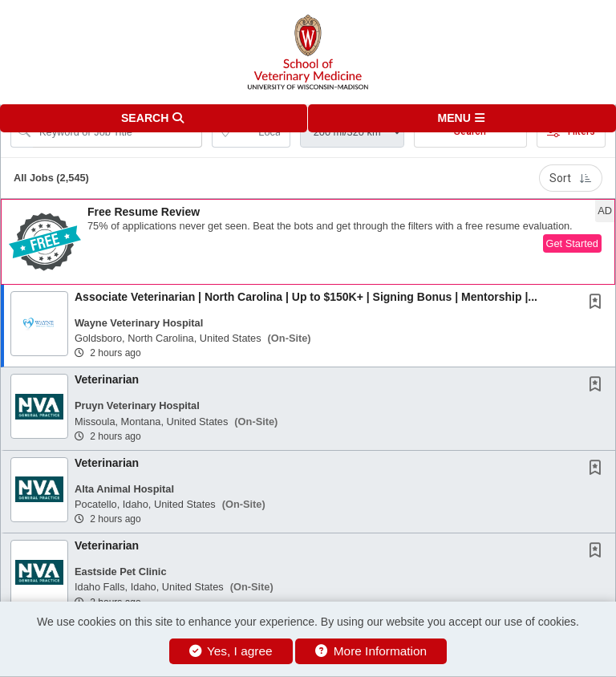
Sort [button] (571, 178)
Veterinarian (107, 379)
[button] (462, 118)
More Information (371, 651)
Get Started (572, 243)
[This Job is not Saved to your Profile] (598, 303)
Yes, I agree (231, 651)
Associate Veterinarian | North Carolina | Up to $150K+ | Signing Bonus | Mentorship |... (306, 297)
